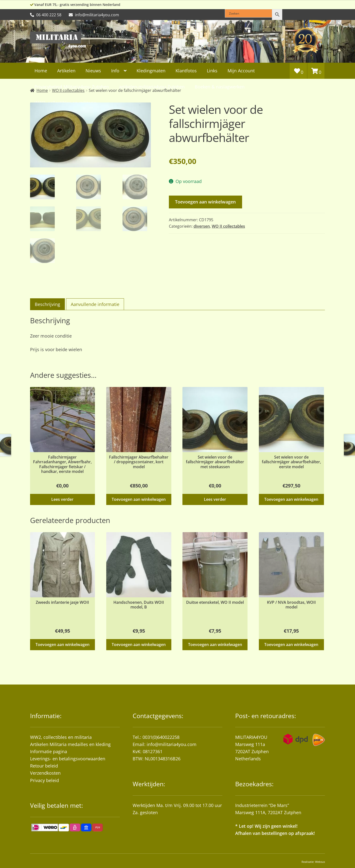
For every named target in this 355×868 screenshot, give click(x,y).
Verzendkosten (45, 773)
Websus (320, 862)
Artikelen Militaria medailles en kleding (70, 744)
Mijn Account (241, 71)
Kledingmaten (151, 71)
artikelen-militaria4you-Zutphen (152, 87)
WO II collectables (228, 226)
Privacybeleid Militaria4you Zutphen (72, 87)
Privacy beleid (44, 780)
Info (115, 71)
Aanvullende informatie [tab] (95, 304)
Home (41, 71)
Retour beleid (44, 766)
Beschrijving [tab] (47, 304)
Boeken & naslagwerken (220, 87)
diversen (202, 226)
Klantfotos (186, 71)
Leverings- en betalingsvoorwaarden (68, 759)
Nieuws (93, 71)
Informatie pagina (49, 751)
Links (212, 71)
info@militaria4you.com (172, 744)
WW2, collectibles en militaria (61, 737)
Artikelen (66, 71)
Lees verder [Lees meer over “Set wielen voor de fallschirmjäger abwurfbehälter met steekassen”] (215, 499)
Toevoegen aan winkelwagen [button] (139, 499)
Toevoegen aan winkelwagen (205, 202)
